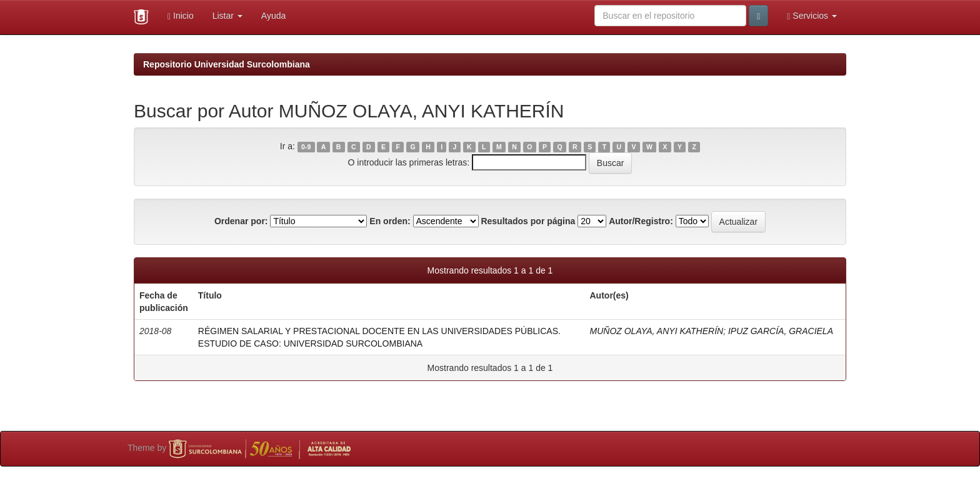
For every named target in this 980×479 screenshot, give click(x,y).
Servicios (812, 16)
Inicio (181, 16)
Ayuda (273, 16)
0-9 (306, 147)
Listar (227, 16)
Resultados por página (528, 221)
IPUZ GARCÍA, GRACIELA (781, 331)
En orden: (390, 221)
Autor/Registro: (641, 221)
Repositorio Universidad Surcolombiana (227, 64)
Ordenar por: (241, 221)
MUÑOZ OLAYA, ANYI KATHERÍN (657, 331)
